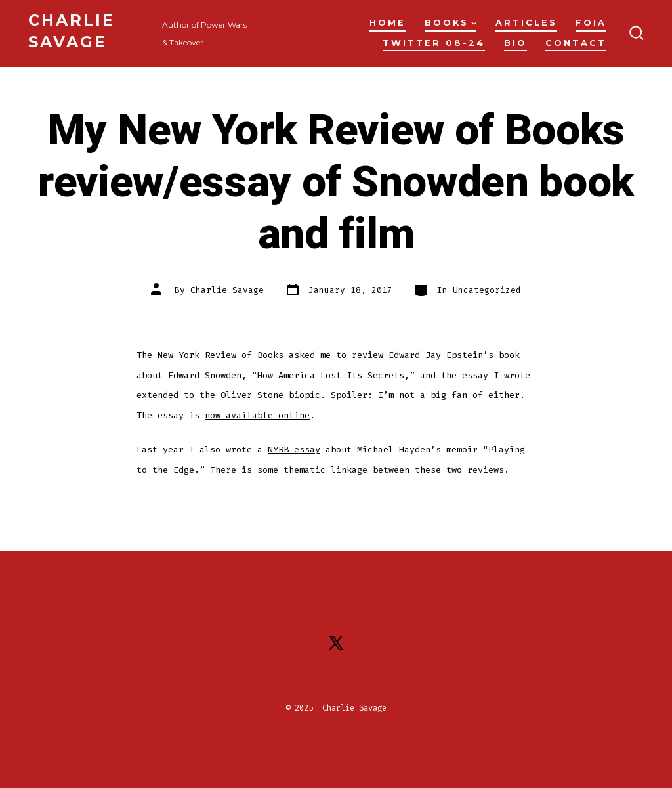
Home (388, 23)
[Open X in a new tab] (336, 643)
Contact (576, 43)
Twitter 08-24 (434, 43)
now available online (257, 415)
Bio (515, 43)
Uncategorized (487, 290)
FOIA (591, 23)
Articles (526, 23)
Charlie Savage (227, 290)
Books (451, 23)
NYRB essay (294, 449)
